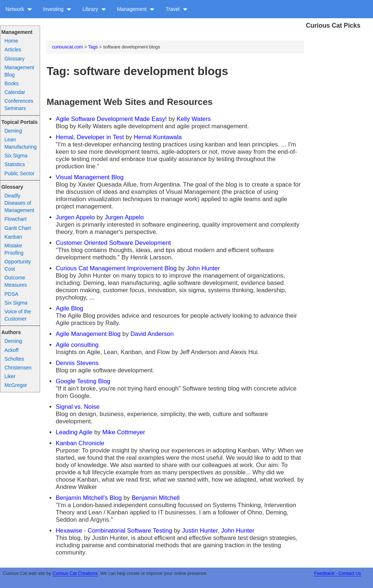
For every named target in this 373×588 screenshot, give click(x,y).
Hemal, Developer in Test (90, 137)
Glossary (14, 59)
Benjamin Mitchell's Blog (89, 498)
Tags (93, 47)
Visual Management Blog (90, 177)
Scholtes (14, 359)
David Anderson (152, 334)
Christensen (18, 368)
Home (11, 41)
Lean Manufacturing (21, 143)
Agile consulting (77, 345)
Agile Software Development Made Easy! (111, 119)
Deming (13, 131)
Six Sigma (16, 156)
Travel (176, 9)
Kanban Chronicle (80, 443)
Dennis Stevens (77, 363)
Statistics (15, 164)
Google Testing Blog (83, 381)
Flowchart (15, 219)
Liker (10, 376)
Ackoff (11, 350)
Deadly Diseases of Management (19, 203)
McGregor (16, 385)
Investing (57, 9)
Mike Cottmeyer (124, 432)
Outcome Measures (15, 281)
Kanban (13, 237)
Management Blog (19, 71)
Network (19, 9)
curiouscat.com (68, 47)
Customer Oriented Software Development (113, 243)
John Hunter (203, 268)
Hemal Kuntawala (158, 137)
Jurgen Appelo (75, 217)
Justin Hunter (200, 531)
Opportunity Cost (17, 265)
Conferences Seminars (19, 105)
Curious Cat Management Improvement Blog (116, 268)
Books (11, 83)
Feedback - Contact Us (337, 573)
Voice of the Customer (18, 315)
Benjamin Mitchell (156, 498)
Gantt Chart (17, 228)
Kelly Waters (194, 119)
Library (94, 9)
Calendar (15, 92)
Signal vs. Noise (78, 407)
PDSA (11, 294)
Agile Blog (70, 308)
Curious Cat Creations (75, 573)
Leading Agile (74, 432)
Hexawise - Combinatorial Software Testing (114, 531)
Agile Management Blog (88, 334)
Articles (13, 50)
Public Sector (19, 173)
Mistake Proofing (14, 249)
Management (136, 9)
